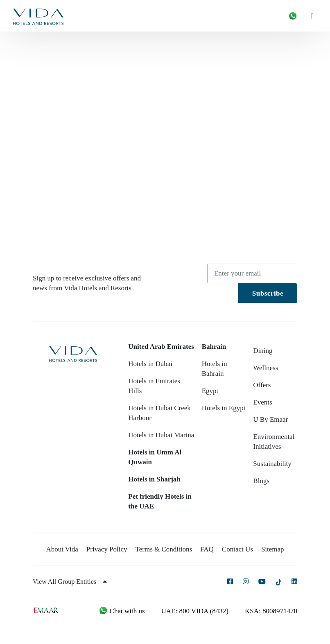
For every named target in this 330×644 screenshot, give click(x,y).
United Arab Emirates (161, 347)
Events (262, 402)
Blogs (261, 481)
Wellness (266, 368)
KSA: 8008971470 (271, 611)
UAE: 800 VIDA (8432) (195, 611)
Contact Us (237, 549)
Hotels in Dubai (150, 364)
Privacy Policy (107, 549)
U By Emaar (270, 419)
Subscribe (268, 293)
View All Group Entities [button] (70, 582)
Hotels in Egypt (224, 408)
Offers (262, 385)
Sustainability (272, 464)
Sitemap (273, 549)
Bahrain (214, 347)
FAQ (207, 549)
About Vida (62, 549)
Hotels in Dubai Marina (161, 435)
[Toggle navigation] (315, 16)
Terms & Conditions (164, 549)
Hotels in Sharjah (154, 479)
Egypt (210, 391)
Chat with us (122, 611)
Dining (263, 351)
